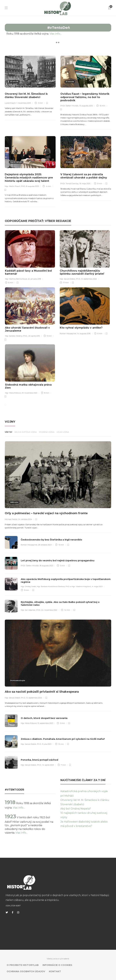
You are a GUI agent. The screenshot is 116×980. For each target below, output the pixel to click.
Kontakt (55, 971)
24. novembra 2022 (49, 610)
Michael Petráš (11, 519)
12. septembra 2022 (89, 279)
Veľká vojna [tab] (63, 432)
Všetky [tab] (9, 432)
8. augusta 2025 (32, 186)
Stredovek (69, 162)
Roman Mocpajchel (68, 334)
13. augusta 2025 (86, 106)
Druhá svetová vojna (17, 680)
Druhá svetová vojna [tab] (26, 432)
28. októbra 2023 (45, 545)
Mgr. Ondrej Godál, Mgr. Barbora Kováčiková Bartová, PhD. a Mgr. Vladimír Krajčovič (56, 586)
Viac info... (61, 34)
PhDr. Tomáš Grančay (70, 184)
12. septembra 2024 (34, 698)
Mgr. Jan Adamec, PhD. (31, 610)
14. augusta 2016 (84, 334)
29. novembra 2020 (29, 393)
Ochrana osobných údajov (26, 971)
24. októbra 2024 (25, 519)
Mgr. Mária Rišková (13, 393)
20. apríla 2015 (34, 336)
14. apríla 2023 (48, 765)
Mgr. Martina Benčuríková (16, 279)
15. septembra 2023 (45, 723)
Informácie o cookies (57, 965)
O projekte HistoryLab (23, 965)
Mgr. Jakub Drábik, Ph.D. (70, 279)
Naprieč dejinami (16, 162)
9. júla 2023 (47, 744)
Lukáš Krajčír (10, 103)
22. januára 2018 (34, 279)
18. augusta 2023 (46, 566)
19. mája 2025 (85, 184)
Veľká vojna (14, 502)
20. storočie (14, 82)
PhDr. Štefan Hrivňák (69, 106)
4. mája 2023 (97, 586)
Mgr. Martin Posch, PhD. (15, 186)
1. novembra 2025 (24, 103)
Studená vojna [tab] (47, 432)
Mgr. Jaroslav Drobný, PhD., (16, 336)
